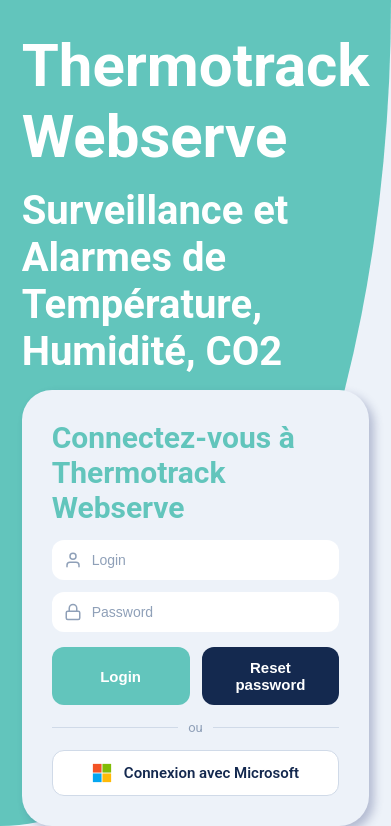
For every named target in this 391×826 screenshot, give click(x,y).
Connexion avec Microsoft (195, 773)
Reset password (270, 676)
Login (120, 676)
